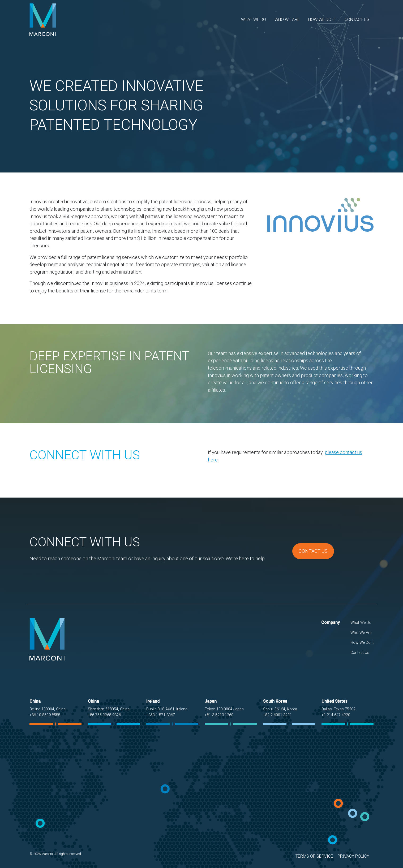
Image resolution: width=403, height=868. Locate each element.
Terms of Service (314, 856)
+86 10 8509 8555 (45, 715)
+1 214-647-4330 (336, 715)
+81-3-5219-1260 (219, 715)
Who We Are (287, 20)
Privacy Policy (353, 856)
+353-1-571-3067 (161, 715)
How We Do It (322, 20)
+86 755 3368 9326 (104, 715)
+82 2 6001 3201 (277, 715)
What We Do (254, 20)
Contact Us (357, 20)
